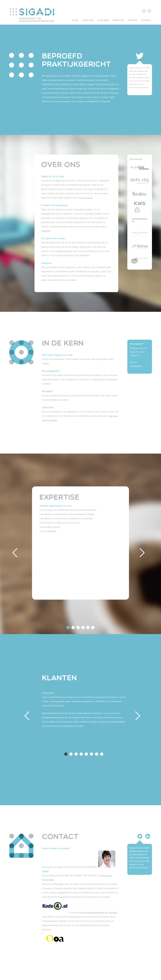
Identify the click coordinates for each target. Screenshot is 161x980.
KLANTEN (132, 21)
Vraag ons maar (85, 198)
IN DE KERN (103, 21)
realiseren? (46, 231)
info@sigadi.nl (136, 366)
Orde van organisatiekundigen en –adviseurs (98, 913)
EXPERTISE (118, 21)
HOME (75, 21)
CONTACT (146, 21)
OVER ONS (88, 21)
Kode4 (63, 897)
